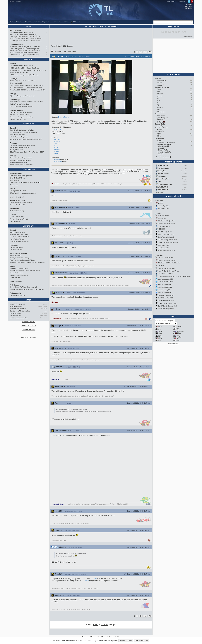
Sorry (56, 143)
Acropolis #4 (162, 218)
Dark (56, 147)
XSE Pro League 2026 (165, 232)
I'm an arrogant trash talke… (19, 309)
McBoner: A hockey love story (19, 275)
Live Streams (174, 74)
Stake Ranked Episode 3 (166, 309)
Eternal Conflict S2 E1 (165, 293)
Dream (57, 141)
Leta (158, 98)
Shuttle (159, 89)
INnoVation (59, 139)
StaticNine (44, 313)
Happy (159, 134)
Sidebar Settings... (174, 344)
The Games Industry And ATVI (19, 237)
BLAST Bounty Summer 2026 (167, 303)
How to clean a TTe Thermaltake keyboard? (24, 287)
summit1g (160, 126)
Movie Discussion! (16, 255)
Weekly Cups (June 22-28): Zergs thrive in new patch (26, 51)
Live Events (174, 26)
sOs (178, 328)
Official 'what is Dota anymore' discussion (23, 193)
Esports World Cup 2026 (166, 301)
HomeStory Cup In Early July (19, 73)
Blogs (28, 300)
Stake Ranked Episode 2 (166, 237)
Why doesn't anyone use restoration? (22, 165)
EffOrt (160, 339)
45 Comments (57, 51)
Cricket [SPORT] (15, 277)
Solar (87, 581)
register (105, 625)
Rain (160, 335)
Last (160, 340)
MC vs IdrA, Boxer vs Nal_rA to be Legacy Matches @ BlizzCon (26, 47)
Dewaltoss (160, 94)
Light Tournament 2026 (165, 279)
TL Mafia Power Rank (17, 217)
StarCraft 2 (28, 59)
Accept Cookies (126, 641)
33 (46, 49)
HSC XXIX (161, 229)
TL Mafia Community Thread (19, 219)
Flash (160, 337)
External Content (16, 110)
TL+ (80, 22)
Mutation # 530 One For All (18, 119)
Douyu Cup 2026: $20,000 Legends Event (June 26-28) (27, 90)
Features (58, 22)
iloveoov (58, 129)
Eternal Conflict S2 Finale (166, 282)
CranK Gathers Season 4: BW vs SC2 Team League (175, 276)
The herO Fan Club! (16, 250)
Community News (17, 45)
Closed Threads (28, 330)
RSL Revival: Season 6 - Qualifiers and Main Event (26, 88)
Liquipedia (181, 1)
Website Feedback (28, 326)
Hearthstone (14, 209)
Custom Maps (15, 100)
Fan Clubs (14, 245)
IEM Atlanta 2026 (164, 245)
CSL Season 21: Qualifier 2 (167, 221)
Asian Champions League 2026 (168, 242)
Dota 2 (12, 189)
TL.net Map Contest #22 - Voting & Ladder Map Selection (26, 41)
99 (46, 55)
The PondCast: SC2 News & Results (21, 112)
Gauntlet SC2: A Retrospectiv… (20, 311)
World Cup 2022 (16, 281)
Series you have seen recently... (20, 258)
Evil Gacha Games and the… (19, 318)
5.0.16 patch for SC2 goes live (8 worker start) (24, 55)
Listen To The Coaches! (17, 304)
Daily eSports (64, 117)
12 (46, 39)
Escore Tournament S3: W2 (167, 260)
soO (56, 145)
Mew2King (160, 130)
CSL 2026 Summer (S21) (166, 258)
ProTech (159, 83)
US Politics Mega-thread (17, 232)
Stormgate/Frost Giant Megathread (21, 176)
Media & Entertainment (18, 253)
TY (159, 328)
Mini (178, 339)
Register (19, 1)
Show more (161, 112)
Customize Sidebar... (28, 322)
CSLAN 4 (161, 266)
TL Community (15, 293)
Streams (37, 22)
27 (46, 47)
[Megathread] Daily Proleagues (20, 147)
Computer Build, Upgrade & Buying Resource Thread (27, 289)
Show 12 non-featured (163, 157)
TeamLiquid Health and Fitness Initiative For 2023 (25, 271)
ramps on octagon (15, 313)
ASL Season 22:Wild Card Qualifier (169, 263)
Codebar (159, 85)
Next (145, 52)
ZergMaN (160, 107)
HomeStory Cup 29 (16, 83)
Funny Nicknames (15, 316)
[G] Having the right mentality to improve (23, 96)
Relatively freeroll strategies (19, 162)
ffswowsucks (44, 318)
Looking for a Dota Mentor (18, 191)
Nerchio (179, 327)
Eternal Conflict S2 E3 (165, 284)
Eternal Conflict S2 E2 (165, 287)
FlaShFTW (44, 309)
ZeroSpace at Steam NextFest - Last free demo (25, 183)
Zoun (56, 153)
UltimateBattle (163, 146)
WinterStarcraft (161, 80)
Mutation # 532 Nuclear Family (19, 115)
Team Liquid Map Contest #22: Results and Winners (26, 37)
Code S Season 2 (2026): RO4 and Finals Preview (26, 39)
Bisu (178, 335)
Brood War (28, 124)
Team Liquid (171, 1)
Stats (160, 333)
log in (95, 625)
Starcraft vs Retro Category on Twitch (22, 130)
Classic (57, 151)
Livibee (159, 136)
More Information (142, 641)
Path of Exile (14, 185)
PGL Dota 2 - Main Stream (167, 142)
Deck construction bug (17, 211)
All (150, 52)
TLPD (174, 316)
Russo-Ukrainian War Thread (19, 234)
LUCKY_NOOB (43, 316)
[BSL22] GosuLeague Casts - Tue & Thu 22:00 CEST (27, 152)
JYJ (158, 105)
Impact (57, 149)
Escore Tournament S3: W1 (167, 224)
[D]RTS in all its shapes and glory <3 (21, 106)
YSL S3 (160, 203)
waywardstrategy (43, 306)
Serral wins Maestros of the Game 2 (21, 33)
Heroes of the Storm (17, 201)
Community (29, 226)
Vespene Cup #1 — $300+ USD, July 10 (23, 81)
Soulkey (179, 337)
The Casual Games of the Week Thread (22, 145)
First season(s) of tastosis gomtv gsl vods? (23, 132)
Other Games (29, 169)
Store (66, 22)
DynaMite (58, 161)
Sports (12, 266)
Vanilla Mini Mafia (15, 221)
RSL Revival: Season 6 (165, 274)
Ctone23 (45, 311)
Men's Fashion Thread (17, 239)
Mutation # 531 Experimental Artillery (21, 117)
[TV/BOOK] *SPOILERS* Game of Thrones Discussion (27, 262)
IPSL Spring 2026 (164, 216)
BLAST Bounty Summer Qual (167, 306)
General (13, 64)
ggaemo (159, 96)
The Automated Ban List (17, 295)
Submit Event (188, 37)
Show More (159, 192)
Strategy (13, 94)
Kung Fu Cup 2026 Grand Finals (168, 271)
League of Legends (17, 197)
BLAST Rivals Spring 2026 (167, 251)
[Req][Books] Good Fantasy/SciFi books (22, 260)
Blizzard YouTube (164, 150)
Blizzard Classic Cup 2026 (166, 268)
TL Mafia (13, 215)
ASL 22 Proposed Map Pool (19, 137)
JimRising (160, 122)
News (28, 26)
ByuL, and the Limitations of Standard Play (23, 35)
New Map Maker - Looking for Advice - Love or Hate (26, 102)
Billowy (57, 159)
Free (158, 110)
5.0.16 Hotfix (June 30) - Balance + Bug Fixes (24, 49)
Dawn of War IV (15, 180)
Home (12, 22)
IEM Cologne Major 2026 (166, 234)
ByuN (160, 327)
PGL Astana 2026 (164, 248)
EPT (73, 22)
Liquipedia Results (174, 196)
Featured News (15, 31)
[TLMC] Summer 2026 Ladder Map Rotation (24, 53)
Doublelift (160, 120)
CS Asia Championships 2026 (168, 240)
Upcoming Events (174, 162)
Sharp (178, 340)
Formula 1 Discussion (17, 273)
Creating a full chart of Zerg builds (20, 160)
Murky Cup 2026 (163, 209)
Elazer (179, 333)
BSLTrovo (161, 154)
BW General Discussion (17, 135)
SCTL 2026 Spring (164, 226)
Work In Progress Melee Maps (19, 104)
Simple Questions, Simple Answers (21, 158)
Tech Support (15, 285)
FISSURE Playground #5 (166, 295)
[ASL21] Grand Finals (17, 150)
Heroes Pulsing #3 (164, 290)
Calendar (28, 22)
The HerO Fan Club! (16, 247)
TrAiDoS (45, 304)
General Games (16, 174)
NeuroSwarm (161, 116)
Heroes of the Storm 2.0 (17, 205)
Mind (158, 100)
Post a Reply (70, 51)
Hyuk (158, 91)
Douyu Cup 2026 (163, 206)
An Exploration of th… (17, 306)
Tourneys (13, 79)
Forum (20, 22)
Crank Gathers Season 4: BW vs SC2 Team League (26, 85)
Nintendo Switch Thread (17, 178)
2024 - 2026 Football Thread (19, 268)
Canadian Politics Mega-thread (20, 241)
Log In (12, 1)
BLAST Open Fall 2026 (165, 298)
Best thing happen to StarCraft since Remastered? (26, 139)
